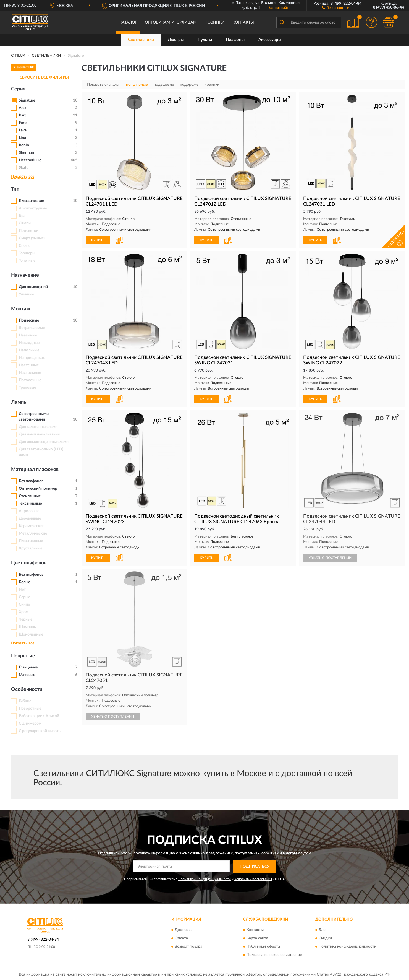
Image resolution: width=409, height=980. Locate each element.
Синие (24, 605)
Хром (24, 612)
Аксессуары (270, 40)
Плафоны (235, 40)
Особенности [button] (27, 689)
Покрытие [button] (23, 656)
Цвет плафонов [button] (29, 563)
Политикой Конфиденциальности (204, 879)
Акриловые (29, 511)
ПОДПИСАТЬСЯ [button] (255, 867)
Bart (22, 115)
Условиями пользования (253, 879)
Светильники (141, 40)
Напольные (29, 350)
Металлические (33, 533)
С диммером (30, 724)
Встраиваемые (32, 328)
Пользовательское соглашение (274, 955)
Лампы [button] (19, 402)
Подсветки (29, 231)
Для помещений (33, 287)
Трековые (27, 388)
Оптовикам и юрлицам (171, 22)
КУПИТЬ (98, 240)
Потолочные (30, 380)
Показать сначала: (103, 85)
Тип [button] (15, 189)
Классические (31, 201)
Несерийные (30, 160)
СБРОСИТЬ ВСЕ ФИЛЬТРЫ (44, 77)
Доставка (183, 930)
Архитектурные (33, 208)
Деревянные (30, 518)
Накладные (29, 343)
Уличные (26, 294)
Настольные (30, 373)
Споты (25, 246)
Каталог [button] (128, 22)
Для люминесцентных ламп (44, 442)
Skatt (23, 168)
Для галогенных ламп (38, 427)
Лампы (25, 223)
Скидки (325, 938)
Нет (22, 590)
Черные (26, 619)
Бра (22, 216)
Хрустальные (31, 548)
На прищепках (32, 358)
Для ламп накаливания (39, 434)
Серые (24, 597)
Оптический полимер (38, 489)
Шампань (27, 627)
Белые (24, 582)
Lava (23, 130)
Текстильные (30, 504)
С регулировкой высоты (40, 731)
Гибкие (25, 701)
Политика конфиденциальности (348, 947)
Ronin (24, 145)
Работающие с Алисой (39, 716)
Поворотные (30, 709)
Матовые (27, 675)
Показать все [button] (23, 177)
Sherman (26, 153)
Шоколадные (31, 634)
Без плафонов (31, 481)
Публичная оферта (263, 947)
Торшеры (27, 253)
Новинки (215, 22)
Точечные (27, 261)
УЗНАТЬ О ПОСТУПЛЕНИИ (330, 558)
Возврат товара (188, 947)
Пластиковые (31, 541)
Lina (22, 138)
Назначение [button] (25, 275)
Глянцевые (28, 667)
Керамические (32, 526)
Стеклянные (30, 496)
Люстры (176, 40)
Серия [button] (18, 89)
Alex (23, 108)
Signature (27, 100)
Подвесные (29, 320)
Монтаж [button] (21, 309)
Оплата (181, 938)
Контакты (243, 22)
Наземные (28, 335)
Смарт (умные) (32, 238)
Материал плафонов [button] (35, 470)
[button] (338, 7)
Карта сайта (257, 938)
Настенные (29, 365)
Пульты (205, 40)
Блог (323, 930)
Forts (23, 123)
